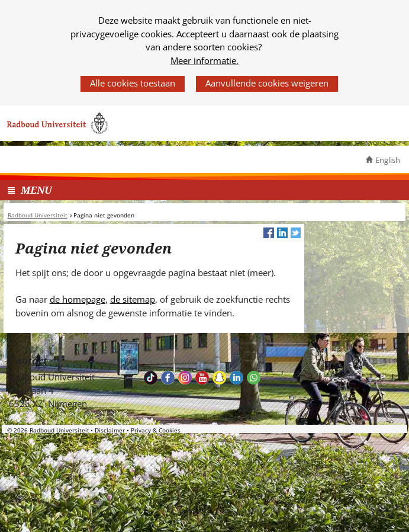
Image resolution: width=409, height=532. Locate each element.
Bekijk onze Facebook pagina (168, 378)
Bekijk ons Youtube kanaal (202, 378)
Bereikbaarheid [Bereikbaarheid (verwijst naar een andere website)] (183, 361)
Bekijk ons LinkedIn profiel (236, 378)
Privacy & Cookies (156, 430)
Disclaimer (110, 430)
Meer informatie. (204, 60)
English (388, 160)
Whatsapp (254, 378)
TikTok (151, 378)
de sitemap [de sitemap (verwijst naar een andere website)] (133, 299)
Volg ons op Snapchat (219, 378)
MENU (36, 190)
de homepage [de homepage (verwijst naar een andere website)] (78, 299)
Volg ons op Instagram (185, 378)
